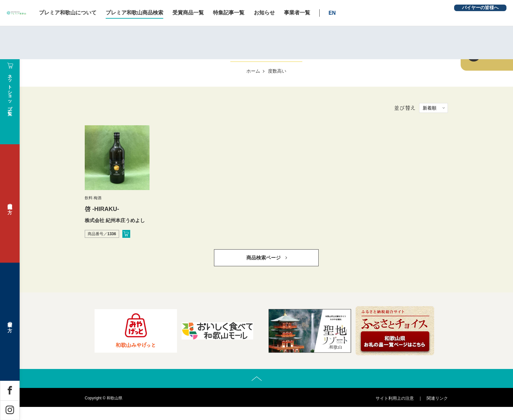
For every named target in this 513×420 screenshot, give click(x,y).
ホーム (253, 71)
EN (388, 13)
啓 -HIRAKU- (102, 209)
